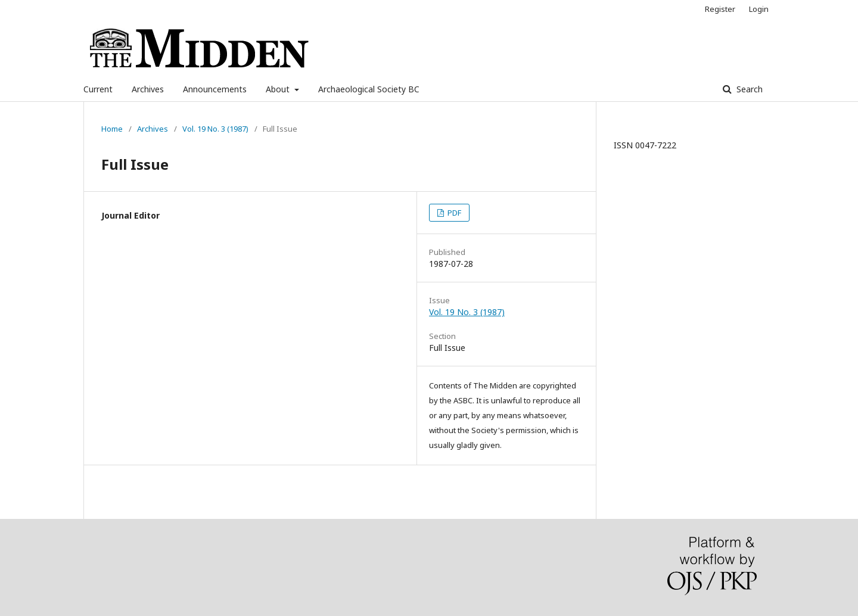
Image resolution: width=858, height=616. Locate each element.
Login (759, 9)
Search (748, 89)
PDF (453, 213)
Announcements (215, 89)
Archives (148, 89)
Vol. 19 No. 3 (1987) (215, 129)
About (279, 89)
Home (112, 129)
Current (98, 89)
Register (720, 9)
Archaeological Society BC (369, 89)
